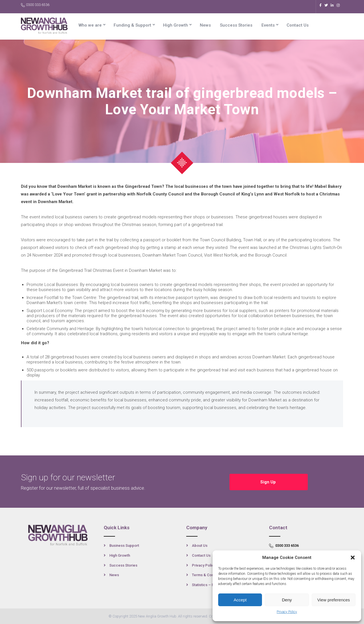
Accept (240, 600)
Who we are (90, 25)
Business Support (124, 546)
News (205, 25)
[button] (353, 558)
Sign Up (269, 482)
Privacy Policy (287, 612)
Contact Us (298, 25)
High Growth (175, 25)
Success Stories (236, 25)
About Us (200, 546)
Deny (287, 600)
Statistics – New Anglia (211, 585)
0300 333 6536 (35, 5)
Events (268, 25)
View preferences (334, 600)
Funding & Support (132, 25)
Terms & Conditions (208, 575)
